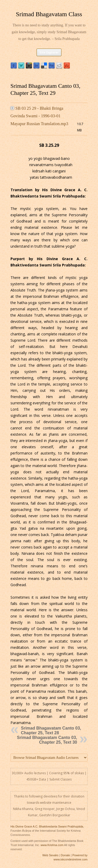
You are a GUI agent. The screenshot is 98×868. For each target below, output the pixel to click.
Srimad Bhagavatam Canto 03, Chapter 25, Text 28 (51, 730)
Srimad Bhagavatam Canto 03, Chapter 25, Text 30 (47, 740)
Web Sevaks (50, 855)
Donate (65, 855)
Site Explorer (49, 52)
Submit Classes (60, 779)
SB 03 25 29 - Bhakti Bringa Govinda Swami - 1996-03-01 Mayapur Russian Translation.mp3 (39, 116)
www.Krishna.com (52, 845)
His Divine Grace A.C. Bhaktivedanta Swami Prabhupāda (47, 826)
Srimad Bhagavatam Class (49, 14)
